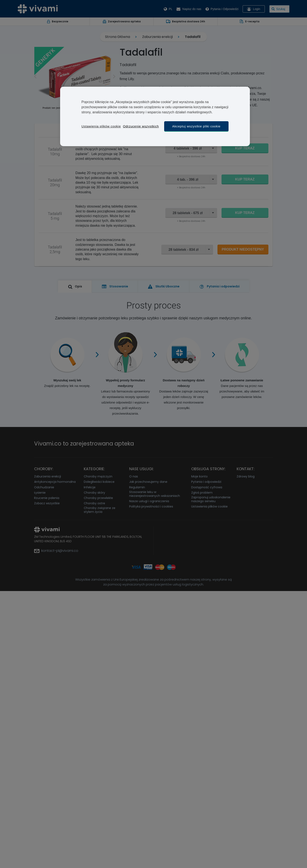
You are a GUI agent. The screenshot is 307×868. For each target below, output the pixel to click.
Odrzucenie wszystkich (141, 126)
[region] (155, 116)
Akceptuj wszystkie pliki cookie (196, 126)
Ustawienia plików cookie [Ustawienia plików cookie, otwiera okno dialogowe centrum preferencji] (101, 126)
